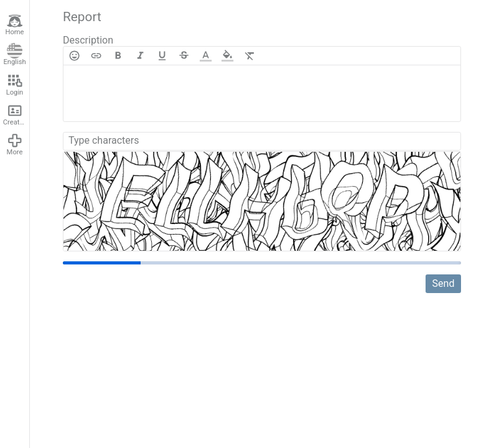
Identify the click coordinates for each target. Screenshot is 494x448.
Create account (16, 114)
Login (15, 85)
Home (14, 25)
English (14, 55)
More (15, 144)
